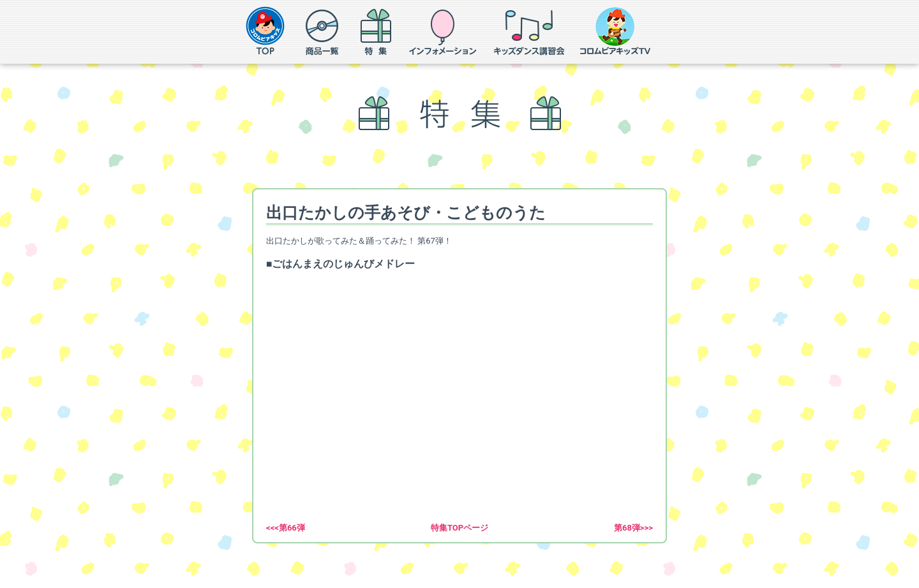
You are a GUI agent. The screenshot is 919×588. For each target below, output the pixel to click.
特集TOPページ (459, 528)
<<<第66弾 (286, 528)
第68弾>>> (633, 528)
